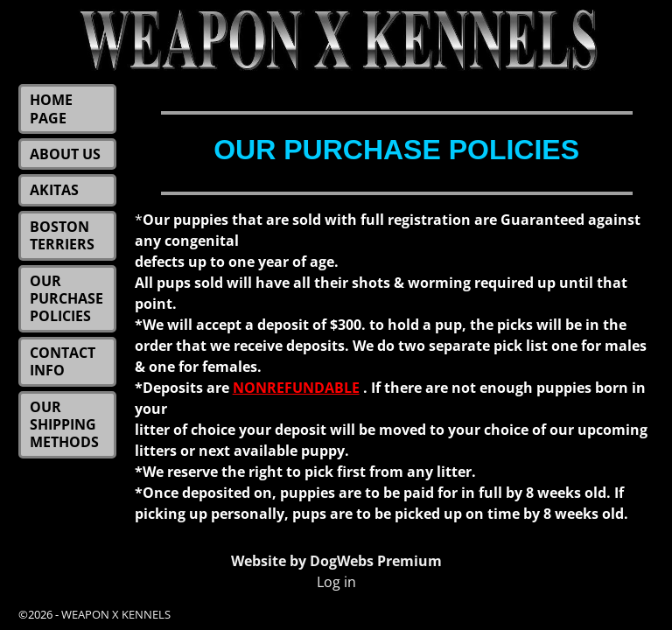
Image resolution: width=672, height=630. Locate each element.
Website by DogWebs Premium (336, 561)
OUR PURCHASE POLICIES (66, 299)
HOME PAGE (51, 108)
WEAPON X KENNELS (116, 614)
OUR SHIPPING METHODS (64, 425)
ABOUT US (65, 154)
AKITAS (54, 190)
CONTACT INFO (63, 361)
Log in (336, 582)
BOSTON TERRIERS (62, 235)
